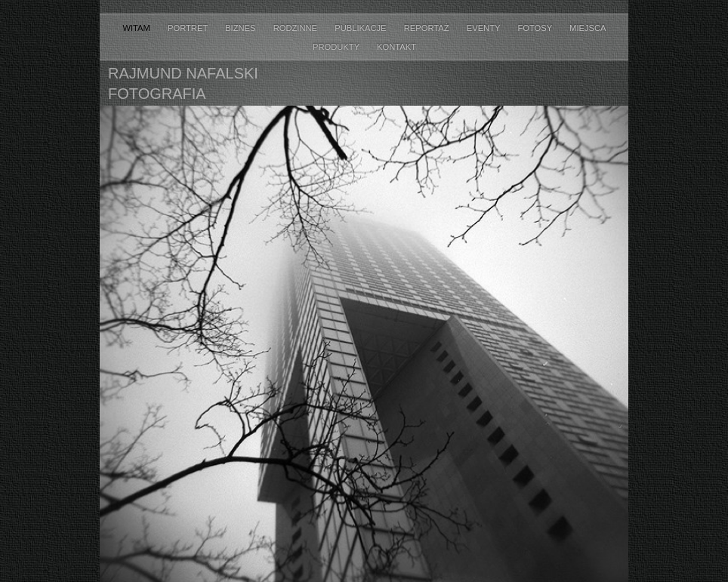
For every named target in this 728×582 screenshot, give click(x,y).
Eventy (485, 28)
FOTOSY (536, 28)
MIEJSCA (588, 28)
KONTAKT (396, 47)
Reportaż (428, 28)
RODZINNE (297, 28)
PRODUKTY (337, 47)
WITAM (137, 28)
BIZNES (242, 28)
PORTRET (189, 28)
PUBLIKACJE (362, 28)
